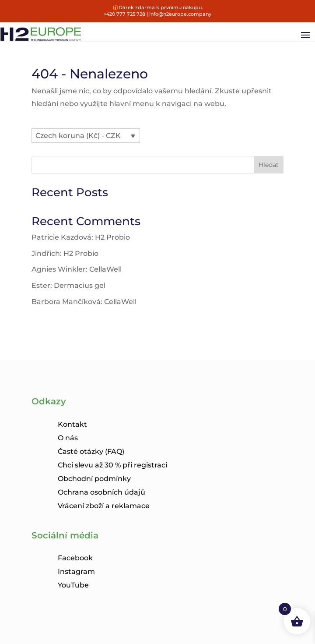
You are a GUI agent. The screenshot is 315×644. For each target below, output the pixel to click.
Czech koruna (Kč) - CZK (78, 136)
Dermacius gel (80, 285)
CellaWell (105, 269)
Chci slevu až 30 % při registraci (112, 465)
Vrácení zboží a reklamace (104, 506)
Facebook (75, 558)
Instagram (76, 571)
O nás (68, 438)
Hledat (269, 165)
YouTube (73, 585)
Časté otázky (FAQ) (91, 451)
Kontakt (72, 424)
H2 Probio (112, 237)
